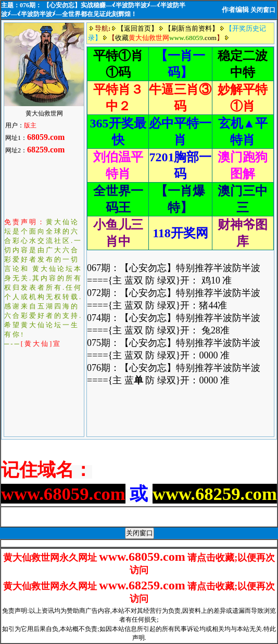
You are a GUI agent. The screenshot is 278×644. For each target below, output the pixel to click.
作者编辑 (235, 10)
